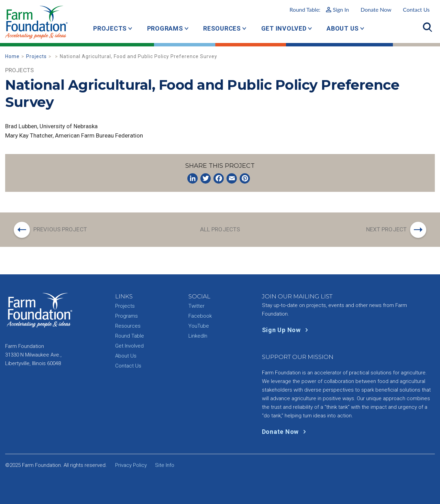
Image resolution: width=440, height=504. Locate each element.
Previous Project (60, 229)
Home (12, 56)
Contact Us (416, 9)
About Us (343, 28)
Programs (165, 28)
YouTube (199, 326)
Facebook (200, 316)
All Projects (220, 229)
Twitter (196, 306)
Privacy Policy (131, 465)
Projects (110, 28)
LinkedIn (198, 336)
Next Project (386, 229)
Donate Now (376, 9)
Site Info (165, 465)
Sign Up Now (287, 330)
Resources (222, 28)
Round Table (130, 336)
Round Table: (319, 9)
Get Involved (284, 28)
